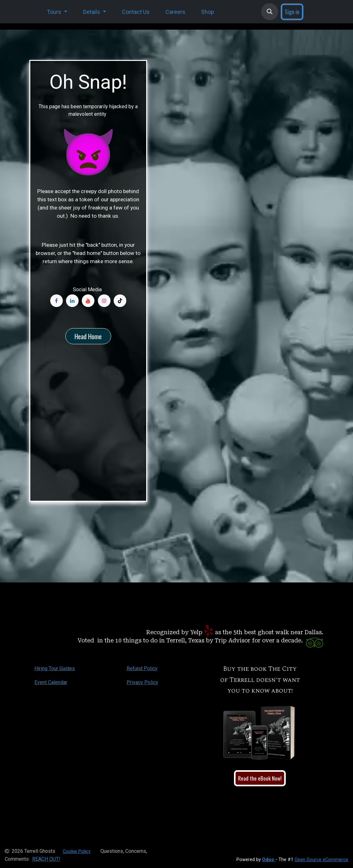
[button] (270, 12)
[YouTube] (88, 301)
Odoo (269, 859)
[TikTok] (120, 301)
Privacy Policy (142, 682)
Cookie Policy (77, 851)
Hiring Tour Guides (55, 668)
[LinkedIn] (72, 301)
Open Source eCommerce (321, 859)
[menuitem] (57, 12)
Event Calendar (51, 682)
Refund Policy (142, 668)
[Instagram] (104, 301)
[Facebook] (57, 301)
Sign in (292, 12)
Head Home (88, 336)
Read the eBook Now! (260, 778)
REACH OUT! (46, 859)
